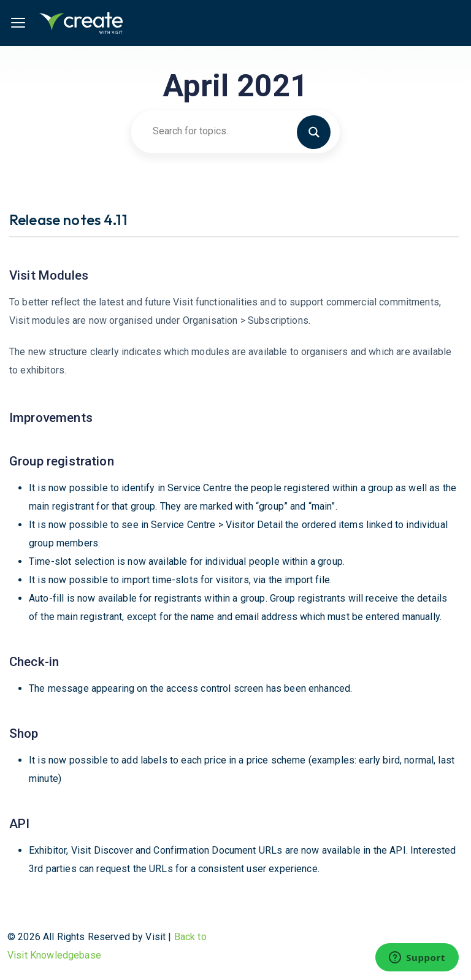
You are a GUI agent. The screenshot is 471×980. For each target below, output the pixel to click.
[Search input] (230, 131)
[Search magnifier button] (319, 131)
